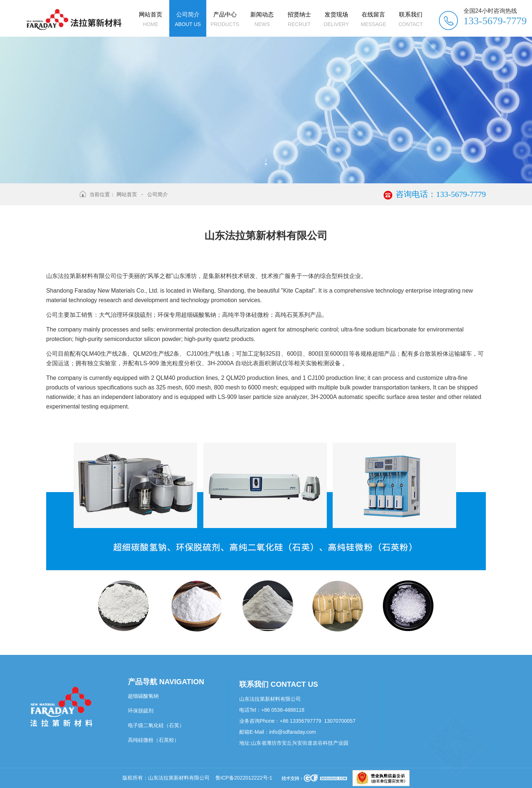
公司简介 (158, 194)
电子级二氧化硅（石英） (156, 725)
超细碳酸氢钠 (143, 696)
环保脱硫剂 (141, 711)
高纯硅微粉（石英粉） (154, 740)
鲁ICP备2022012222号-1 (244, 778)
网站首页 (127, 194)
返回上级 (60, 199)
